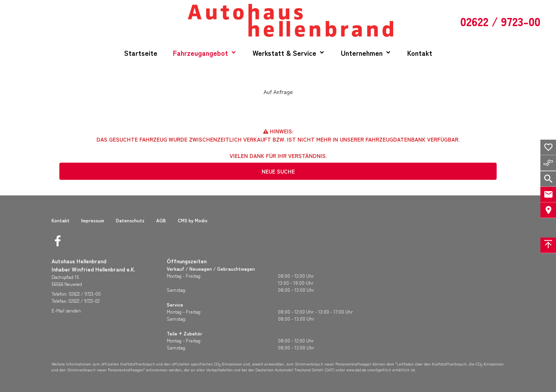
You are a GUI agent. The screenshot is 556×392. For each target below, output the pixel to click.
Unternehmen (362, 53)
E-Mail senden (66, 310)
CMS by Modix (192, 220)
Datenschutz (130, 220)
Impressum (93, 220)
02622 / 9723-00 (85, 294)
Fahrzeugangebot (200, 53)
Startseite (141, 53)
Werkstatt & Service (284, 53)
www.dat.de (356, 370)
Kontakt (420, 53)
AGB (161, 220)
